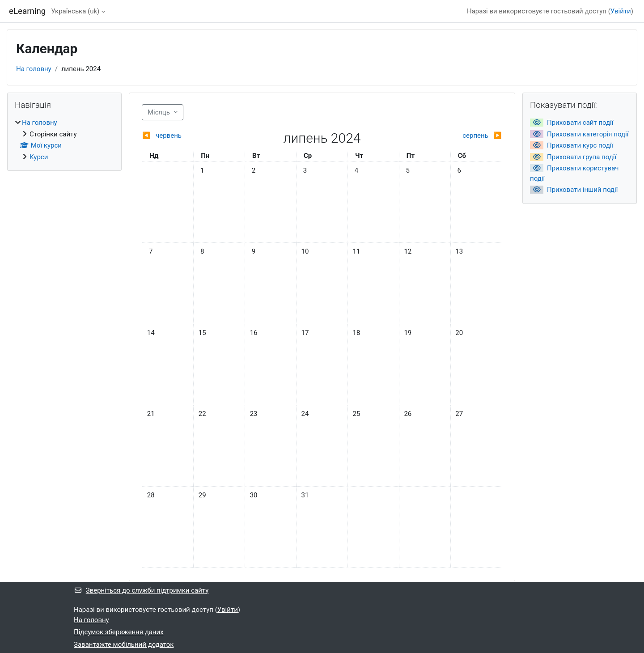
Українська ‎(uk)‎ (75, 11)
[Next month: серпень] (457, 136)
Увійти (621, 11)
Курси (39, 157)
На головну (34, 69)
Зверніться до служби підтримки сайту (141, 590)
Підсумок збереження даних (119, 632)
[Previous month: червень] (187, 136)
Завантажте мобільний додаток (124, 645)
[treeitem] (64, 140)
